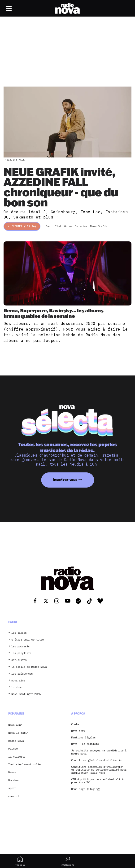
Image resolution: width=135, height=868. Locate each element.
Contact (77, 724)
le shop (17, 687)
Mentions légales (83, 738)
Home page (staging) (86, 789)
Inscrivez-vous (65, 480)
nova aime (18, 681)
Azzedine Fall (15, 160)
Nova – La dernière (85, 744)
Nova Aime (15, 725)
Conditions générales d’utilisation (97, 760)
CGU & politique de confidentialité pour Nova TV (97, 781)
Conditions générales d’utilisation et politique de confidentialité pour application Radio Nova (99, 770)
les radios (19, 633)
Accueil (20, 861)
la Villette (17, 757)
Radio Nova (16, 741)
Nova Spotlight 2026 (26, 694)
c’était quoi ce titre (28, 640)
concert (14, 796)
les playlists (21, 653)
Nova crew (78, 731)
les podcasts (21, 647)
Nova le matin (18, 733)
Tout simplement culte (24, 764)
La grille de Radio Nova (29, 667)
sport (12, 788)
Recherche (67, 861)
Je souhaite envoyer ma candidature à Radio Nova (99, 752)
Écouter (22, 226)
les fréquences (22, 674)
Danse (12, 772)
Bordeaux (14, 780)
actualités (19, 660)
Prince (13, 748)
